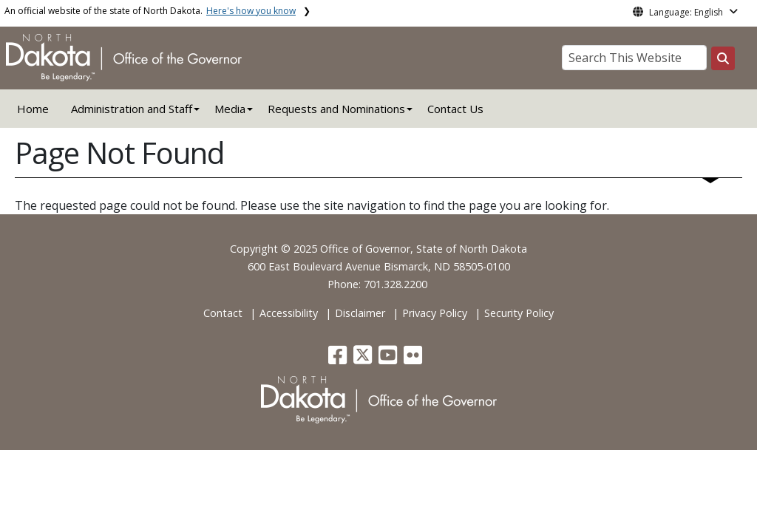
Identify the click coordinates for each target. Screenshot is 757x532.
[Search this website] (723, 58)
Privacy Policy (435, 313)
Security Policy (519, 313)
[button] (339, 359)
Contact (223, 313)
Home (33, 109)
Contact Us (455, 109)
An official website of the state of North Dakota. (150, 11)
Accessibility (289, 313)
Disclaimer (360, 313)
